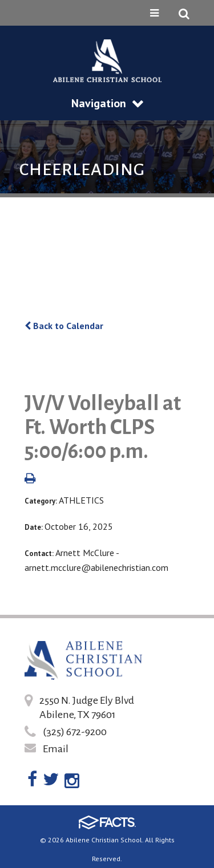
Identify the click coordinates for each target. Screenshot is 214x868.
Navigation (107, 103)
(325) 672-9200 (75, 732)
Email (56, 749)
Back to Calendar (64, 326)
